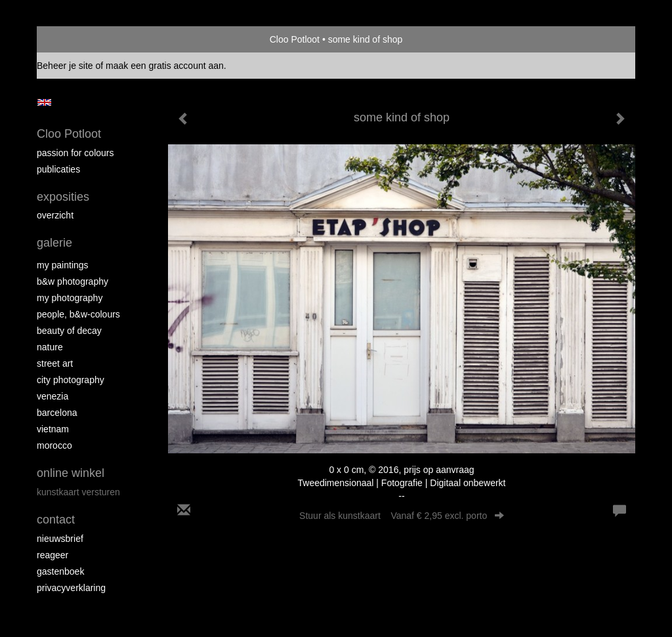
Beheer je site (65, 66)
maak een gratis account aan (165, 66)
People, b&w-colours (78, 314)
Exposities (63, 197)
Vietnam (53, 429)
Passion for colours (75, 153)
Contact (56, 520)
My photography (70, 298)
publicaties (58, 169)
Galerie (54, 243)
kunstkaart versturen (78, 492)
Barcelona (57, 413)
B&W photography (73, 281)
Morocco (54, 445)
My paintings (63, 265)
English (44, 102)
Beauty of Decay (69, 331)
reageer (52, 555)
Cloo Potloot (295, 39)
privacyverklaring (71, 588)
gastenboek (60, 571)
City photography (71, 380)
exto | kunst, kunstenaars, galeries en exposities (74, 39)
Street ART (55, 363)
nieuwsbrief (60, 539)
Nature (50, 347)
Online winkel (71, 473)
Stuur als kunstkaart (402, 516)
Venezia (52, 396)
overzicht (55, 215)
